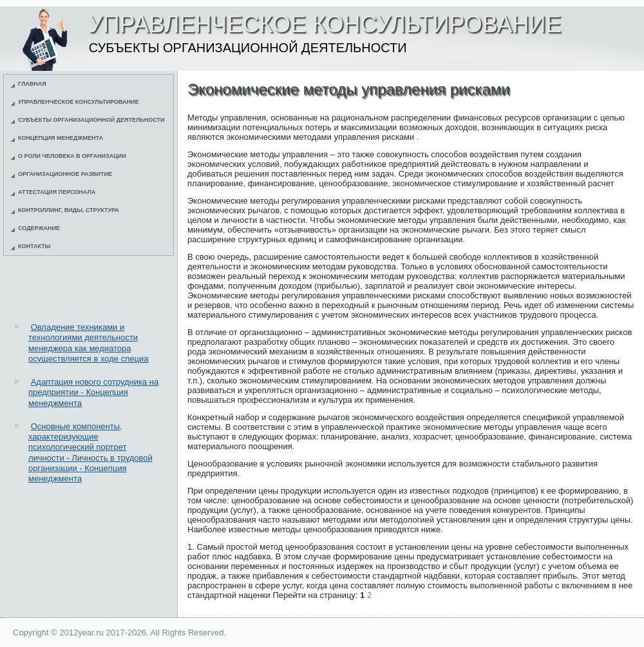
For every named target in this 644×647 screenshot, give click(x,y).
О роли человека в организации (72, 156)
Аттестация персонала (57, 192)
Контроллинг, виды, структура (69, 210)
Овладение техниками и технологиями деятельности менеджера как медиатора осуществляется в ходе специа (88, 343)
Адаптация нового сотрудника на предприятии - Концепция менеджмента (93, 392)
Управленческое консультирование (79, 102)
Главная (32, 84)
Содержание (39, 228)
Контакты (34, 246)
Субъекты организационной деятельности (91, 120)
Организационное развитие (65, 174)
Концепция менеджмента (61, 138)
